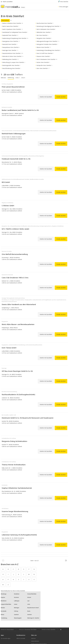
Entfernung (11, 78)
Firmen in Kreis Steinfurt (48, 630)
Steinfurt (30, 615)
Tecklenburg (4, 618)
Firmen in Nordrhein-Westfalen (28, 630)
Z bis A (23, 78)
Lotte (29, 604)
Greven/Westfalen (32, 594)
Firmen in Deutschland (7, 630)
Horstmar (16, 597)
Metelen (3, 608)
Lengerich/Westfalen (6, 604)
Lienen (16, 604)
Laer (28, 601)
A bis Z (18, 78)
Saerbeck (16, 615)
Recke (29, 611)
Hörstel (29, 597)
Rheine (3, 615)
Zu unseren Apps (6, 638)
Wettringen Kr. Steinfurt (33, 618)
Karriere (33, 638)
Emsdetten (17, 594)
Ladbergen (17, 601)
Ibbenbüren (4, 601)
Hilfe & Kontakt (21, 638)
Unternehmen (35, 641)
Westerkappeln (18, 618)
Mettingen (17, 608)
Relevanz (3, 78)
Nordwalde (4, 611)
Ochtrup (16, 611)
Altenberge (4, 594)
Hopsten (3, 597)
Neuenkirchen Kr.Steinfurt (34, 608)
